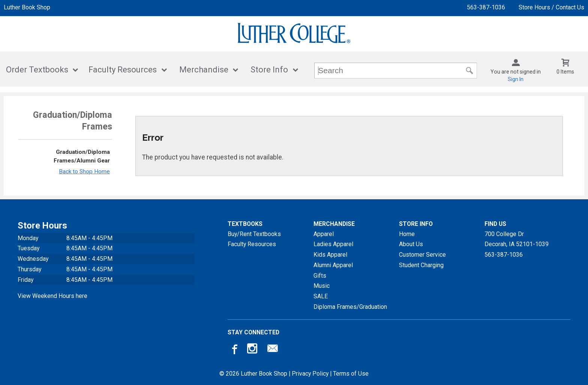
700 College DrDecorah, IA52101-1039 (517, 239)
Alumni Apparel (333, 265)
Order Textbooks (37, 70)
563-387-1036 (486, 7)
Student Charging (421, 265)
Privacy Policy (310, 374)
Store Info (269, 70)
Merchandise (204, 70)
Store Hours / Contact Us (551, 7)
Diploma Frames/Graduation (350, 307)
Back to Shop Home (84, 171)
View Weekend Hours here (52, 296)
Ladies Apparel (333, 244)
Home (407, 234)
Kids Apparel (330, 255)
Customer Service (422, 255)
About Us (411, 244)
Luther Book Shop (27, 7)
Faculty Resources (123, 70)
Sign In (516, 79)
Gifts (320, 276)
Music (322, 286)
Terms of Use (351, 374)
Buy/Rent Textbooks (254, 234)
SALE (321, 296)
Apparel (324, 234)
